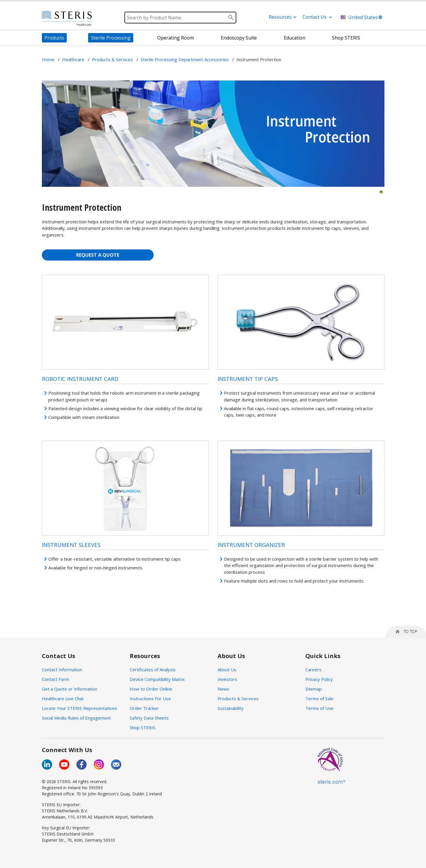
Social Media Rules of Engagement (76, 718)
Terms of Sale (319, 698)
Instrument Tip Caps (248, 379)
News (223, 689)
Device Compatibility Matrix (157, 679)
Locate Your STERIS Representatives (79, 708)
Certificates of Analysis (153, 670)
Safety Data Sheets (149, 718)
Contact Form (55, 679)
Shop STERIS (143, 727)
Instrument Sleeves (71, 545)
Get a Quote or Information (70, 689)
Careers (313, 670)
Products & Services (238, 698)
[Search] (180, 18)
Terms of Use (319, 708)
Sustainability (231, 708)
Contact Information (62, 670)
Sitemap (314, 689)
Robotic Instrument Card (80, 379)
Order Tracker (144, 708)
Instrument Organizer (251, 545)
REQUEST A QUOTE (98, 255)
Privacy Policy (319, 679)
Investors (227, 679)
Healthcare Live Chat (63, 698)
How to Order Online (151, 689)
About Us (227, 670)
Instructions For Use (150, 698)
